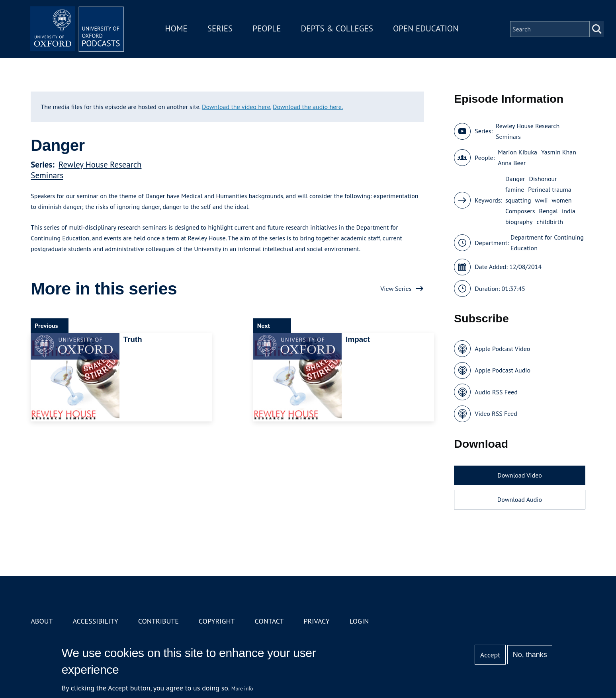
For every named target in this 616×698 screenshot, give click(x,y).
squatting (518, 200)
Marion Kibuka (517, 152)
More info (242, 688)
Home (177, 29)
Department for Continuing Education (547, 243)
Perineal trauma (550, 189)
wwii (541, 200)
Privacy (316, 621)
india (569, 211)
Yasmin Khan (559, 152)
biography (519, 222)
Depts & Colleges (338, 29)
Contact (269, 621)
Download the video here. (237, 107)
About (42, 621)
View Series (396, 289)
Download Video (519, 475)
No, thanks (530, 655)
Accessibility (95, 621)
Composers (520, 211)
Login (359, 621)
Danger (515, 179)
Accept (490, 655)
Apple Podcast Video (502, 349)
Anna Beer (512, 163)
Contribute (158, 621)
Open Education (427, 29)
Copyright (217, 621)
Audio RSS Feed (496, 392)
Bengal (549, 211)
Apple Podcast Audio (503, 370)
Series (221, 29)
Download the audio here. (308, 107)
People (268, 29)
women (562, 200)
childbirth (550, 222)
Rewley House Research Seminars (528, 131)
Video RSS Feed (496, 413)
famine (515, 189)
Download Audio (520, 499)
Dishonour (543, 179)
